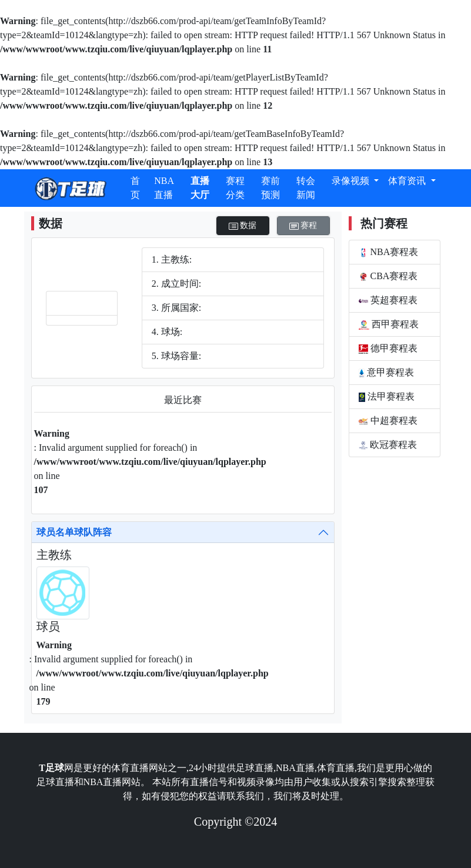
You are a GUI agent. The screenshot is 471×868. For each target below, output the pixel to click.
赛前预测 (270, 188)
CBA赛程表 (388, 276)
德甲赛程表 (388, 348)
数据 (243, 226)
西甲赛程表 (389, 324)
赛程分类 (235, 188)
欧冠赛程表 (388, 445)
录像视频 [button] (352, 181)
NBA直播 (164, 188)
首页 (135, 188)
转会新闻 (306, 188)
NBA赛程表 (389, 252)
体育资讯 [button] (408, 181)
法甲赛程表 (387, 397)
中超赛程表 (388, 421)
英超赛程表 (388, 300)
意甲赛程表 (387, 373)
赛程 (303, 226)
